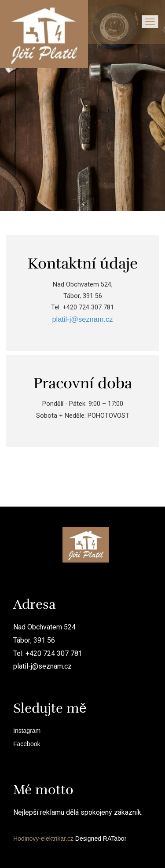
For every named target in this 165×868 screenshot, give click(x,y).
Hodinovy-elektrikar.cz (43, 839)
